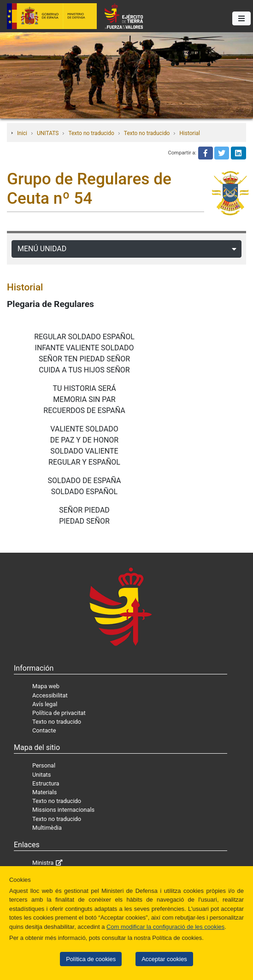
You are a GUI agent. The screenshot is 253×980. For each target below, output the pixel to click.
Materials (44, 792)
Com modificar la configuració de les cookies (165, 927)
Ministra (43, 863)
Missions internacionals (63, 810)
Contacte (44, 730)
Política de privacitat (59, 713)
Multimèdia (47, 828)
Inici (22, 133)
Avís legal (45, 704)
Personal (44, 765)
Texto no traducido (91, 133)
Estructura (46, 783)
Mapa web (46, 686)
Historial (190, 133)
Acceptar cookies (164, 959)
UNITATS (48, 133)
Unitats (41, 775)
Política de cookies (91, 959)
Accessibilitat (50, 695)
